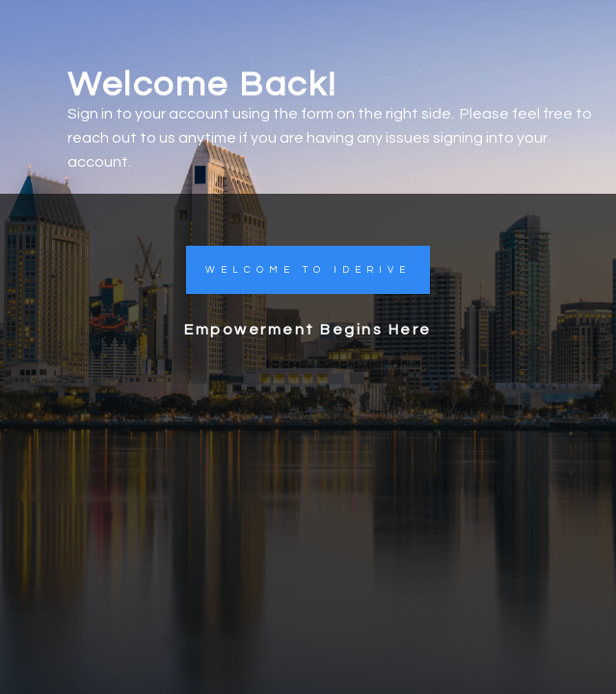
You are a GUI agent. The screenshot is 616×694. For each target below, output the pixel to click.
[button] (308, 270)
